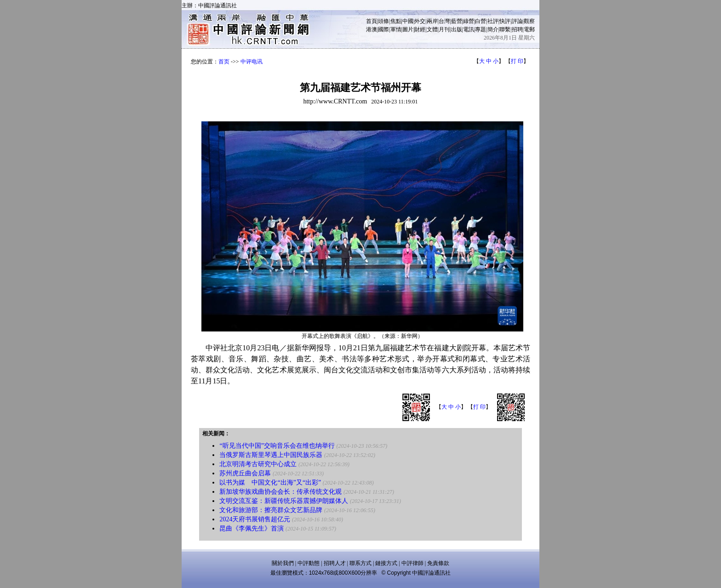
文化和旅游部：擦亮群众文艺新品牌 (271, 510)
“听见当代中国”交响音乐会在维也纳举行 (277, 446)
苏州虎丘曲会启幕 (245, 473)
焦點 (396, 21)
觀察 (529, 21)
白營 (481, 21)
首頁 (372, 21)
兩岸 (432, 21)
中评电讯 (252, 62)
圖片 (408, 29)
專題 (481, 29)
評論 (517, 21)
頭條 (383, 21)
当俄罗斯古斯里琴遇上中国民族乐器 (271, 455)
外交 (420, 21)
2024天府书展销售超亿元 (255, 519)
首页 (224, 62)
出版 (457, 29)
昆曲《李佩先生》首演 (252, 528)
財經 (420, 29)
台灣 (444, 21)
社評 (493, 21)
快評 (505, 21)
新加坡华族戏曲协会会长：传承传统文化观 (280, 492)
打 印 (517, 61)
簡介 (493, 29)
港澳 (372, 29)
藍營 (457, 21)
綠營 (469, 21)
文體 (432, 29)
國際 (383, 29)
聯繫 (505, 29)
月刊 (444, 29)
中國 (408, 21)
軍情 (396, 29)
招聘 (517, 29)
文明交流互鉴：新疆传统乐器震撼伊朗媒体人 (284, 501)
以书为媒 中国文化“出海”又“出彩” (270, 482)
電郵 (529, 29)
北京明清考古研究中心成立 (258, 464)
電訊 (469, 29)
